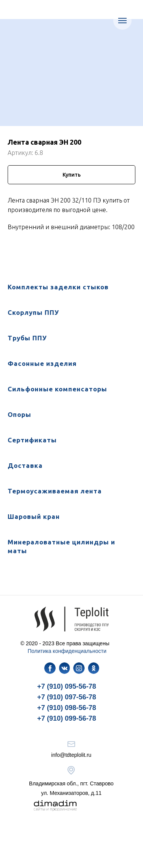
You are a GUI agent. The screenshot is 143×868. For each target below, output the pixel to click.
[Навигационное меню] (122, 21)
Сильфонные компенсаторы (57, 389)
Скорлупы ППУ (33, 312)
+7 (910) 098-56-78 (67, 708)
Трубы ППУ (27, 338)
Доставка (25, 465)
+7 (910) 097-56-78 (67, 697)
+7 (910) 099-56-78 (67, 718)
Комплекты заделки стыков (58, 287)
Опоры (19, 414)
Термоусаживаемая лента (55, 491)
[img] (50, 668)
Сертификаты (32, 440)
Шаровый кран (34, 516)
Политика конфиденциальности (67, 651)
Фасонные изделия (42, 363)
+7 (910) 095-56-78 (67, 686)
